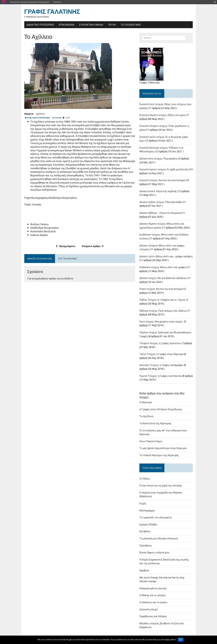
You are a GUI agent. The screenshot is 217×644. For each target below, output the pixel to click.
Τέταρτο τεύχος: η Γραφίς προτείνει (162, 344)
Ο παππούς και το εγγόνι (155, 595)
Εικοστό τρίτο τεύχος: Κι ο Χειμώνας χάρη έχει (168, 137)
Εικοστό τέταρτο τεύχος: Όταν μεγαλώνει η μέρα (169, 126)
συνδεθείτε (62, 275)
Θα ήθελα (146, 524)
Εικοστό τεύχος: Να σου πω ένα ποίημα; (164, 181)
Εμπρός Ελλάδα (150, 517)
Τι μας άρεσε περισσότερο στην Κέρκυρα (165, 445)
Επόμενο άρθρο (91, 243)
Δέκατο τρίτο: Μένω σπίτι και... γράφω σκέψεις (168, 257)
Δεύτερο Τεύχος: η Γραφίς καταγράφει (163, 366)
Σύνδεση (57, 2)
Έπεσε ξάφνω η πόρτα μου (156, 545)
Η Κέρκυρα (147, 399)
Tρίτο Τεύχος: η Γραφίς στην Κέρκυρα (163, 355)
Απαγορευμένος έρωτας (155, 581)
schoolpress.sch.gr (45, 634)
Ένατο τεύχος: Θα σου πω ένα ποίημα (162, 289)
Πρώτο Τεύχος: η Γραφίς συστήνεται (162, 376)
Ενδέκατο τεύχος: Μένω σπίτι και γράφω (164, 268)
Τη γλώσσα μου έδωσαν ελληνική (160, 531)
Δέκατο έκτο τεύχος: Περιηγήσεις (160, 159)
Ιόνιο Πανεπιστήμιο (153, 438)
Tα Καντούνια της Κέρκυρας (157, 420)
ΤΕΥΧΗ (107, 25)
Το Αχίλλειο (148, 413)
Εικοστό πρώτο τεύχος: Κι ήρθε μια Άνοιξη (166, 170)
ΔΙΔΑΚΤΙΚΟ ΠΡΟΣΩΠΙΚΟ (36, 25)
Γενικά (54, 118)
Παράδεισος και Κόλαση (155, 609)
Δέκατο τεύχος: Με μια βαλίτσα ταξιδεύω (165, 279)
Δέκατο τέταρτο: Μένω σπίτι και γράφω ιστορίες (169, 246)
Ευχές (144, 496)
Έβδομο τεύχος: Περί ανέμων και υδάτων (165, 311)
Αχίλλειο (36, 114)
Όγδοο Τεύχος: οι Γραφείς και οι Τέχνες (164, 300)
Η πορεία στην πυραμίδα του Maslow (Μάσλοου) (169, 489)
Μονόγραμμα (149, 503)
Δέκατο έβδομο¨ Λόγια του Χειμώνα (162, 213)
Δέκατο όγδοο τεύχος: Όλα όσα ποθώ (162, 203)
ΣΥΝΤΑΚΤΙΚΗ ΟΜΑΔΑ (86, 25)
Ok (181, 640)
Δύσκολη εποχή (150, 602)
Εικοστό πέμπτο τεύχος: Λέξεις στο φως (164, 116)
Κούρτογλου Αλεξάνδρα (34, 118)
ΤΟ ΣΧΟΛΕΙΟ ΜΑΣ (126, 25)
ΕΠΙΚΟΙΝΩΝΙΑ (62, 25)
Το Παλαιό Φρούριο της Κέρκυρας (161, 452)
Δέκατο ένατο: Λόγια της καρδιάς (160, 192)
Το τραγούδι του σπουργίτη (157, 510)
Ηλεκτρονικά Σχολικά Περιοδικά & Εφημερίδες (30, 2)
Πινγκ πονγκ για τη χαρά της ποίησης (162, 482)
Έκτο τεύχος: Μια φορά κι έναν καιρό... (163, 322)
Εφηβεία (146, 563)
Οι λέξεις (146, 475)
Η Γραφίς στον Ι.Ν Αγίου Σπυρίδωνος (162, 406)
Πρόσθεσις (147, 538)
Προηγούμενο (64, 243)
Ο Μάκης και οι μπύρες (154, 588)
